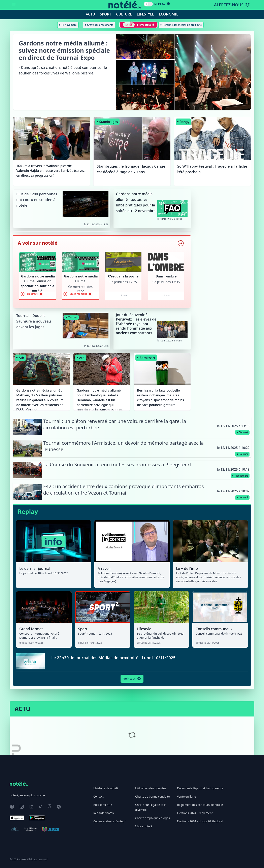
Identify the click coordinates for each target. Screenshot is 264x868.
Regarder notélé (104, 813)
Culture (124, 14)
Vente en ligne (187, 796)
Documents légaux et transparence (200, 788)
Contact (98, 796)
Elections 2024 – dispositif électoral (200, 821)
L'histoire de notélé (106, 788)
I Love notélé (144, 826)
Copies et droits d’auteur (109, 821)
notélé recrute (103, 805)
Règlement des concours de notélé (200, 805)
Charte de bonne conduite (152, 796)
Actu (90, 14)
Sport (106, 14)
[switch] (148, 4)
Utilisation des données (151, 788)
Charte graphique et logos (153, 818)
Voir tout (132, 679)
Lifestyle (145, 14)
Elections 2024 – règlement (195, 813)
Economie (169, 14)
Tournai (71, 317)
